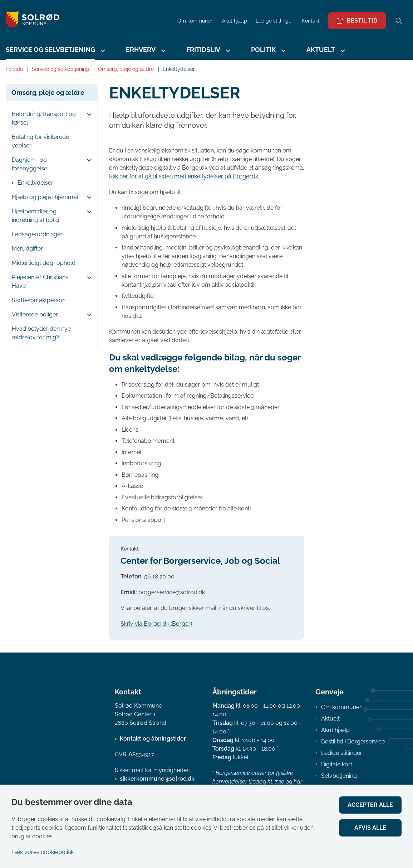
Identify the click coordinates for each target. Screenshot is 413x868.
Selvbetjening (339, 776)
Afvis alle (370, 828)
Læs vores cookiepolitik (43, 852)
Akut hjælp (335, 730)
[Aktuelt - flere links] (342, 51)
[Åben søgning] (399, 21)
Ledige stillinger (274, 21)
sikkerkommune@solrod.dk (157, 779)
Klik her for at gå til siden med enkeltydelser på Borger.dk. (184, 176)
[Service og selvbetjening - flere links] (102, 51)
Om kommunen (342, 707)
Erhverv (141, 50)
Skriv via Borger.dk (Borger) (156, 624)
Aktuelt (321, 50)
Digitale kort (337, 764)
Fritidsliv (203, 50)
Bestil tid (357, 21)
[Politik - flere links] (282, 51)
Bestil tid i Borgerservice (353, 741)
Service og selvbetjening (50, 50)
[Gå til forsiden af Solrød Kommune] (87, 21)
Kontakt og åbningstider (153, 739)
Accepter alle (370, 805)
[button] (87, 115)
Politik (263, 50)
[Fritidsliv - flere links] (227, 51)
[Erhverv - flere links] (162, 51)
